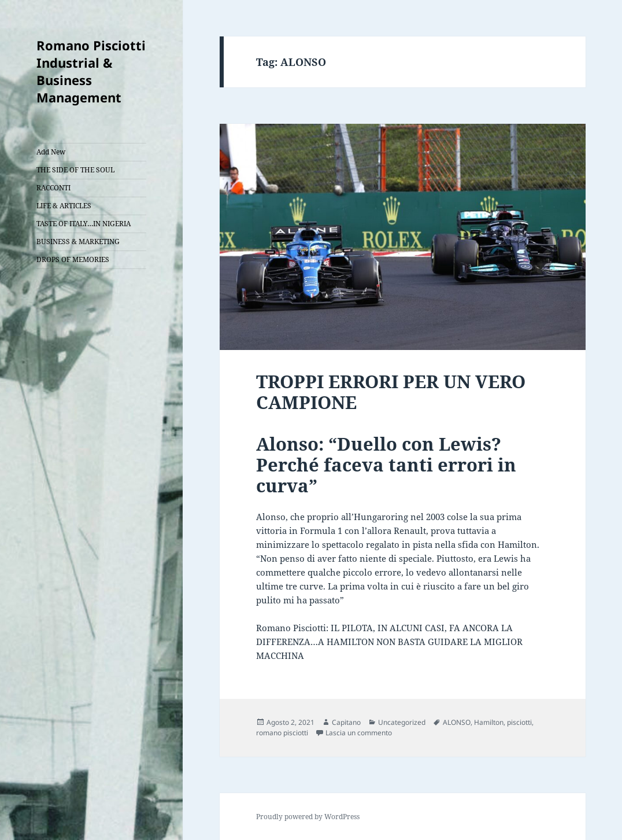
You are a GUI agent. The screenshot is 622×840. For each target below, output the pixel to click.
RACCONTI (53, 188)
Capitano (346, 722)
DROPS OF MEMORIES (73, 259)
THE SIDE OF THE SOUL (75, 170)
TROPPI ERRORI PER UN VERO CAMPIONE (391, 392)
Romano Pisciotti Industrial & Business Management (91, 71)
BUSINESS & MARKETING (78, 242)
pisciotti (519, 722)
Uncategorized (402, 722)
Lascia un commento (359, 733)
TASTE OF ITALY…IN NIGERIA (84, 224)
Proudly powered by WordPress (308, 817)
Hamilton (489, 722)
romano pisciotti (282, 733)
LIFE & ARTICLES (64, 206)
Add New (51, 152)
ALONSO (457, 722)
